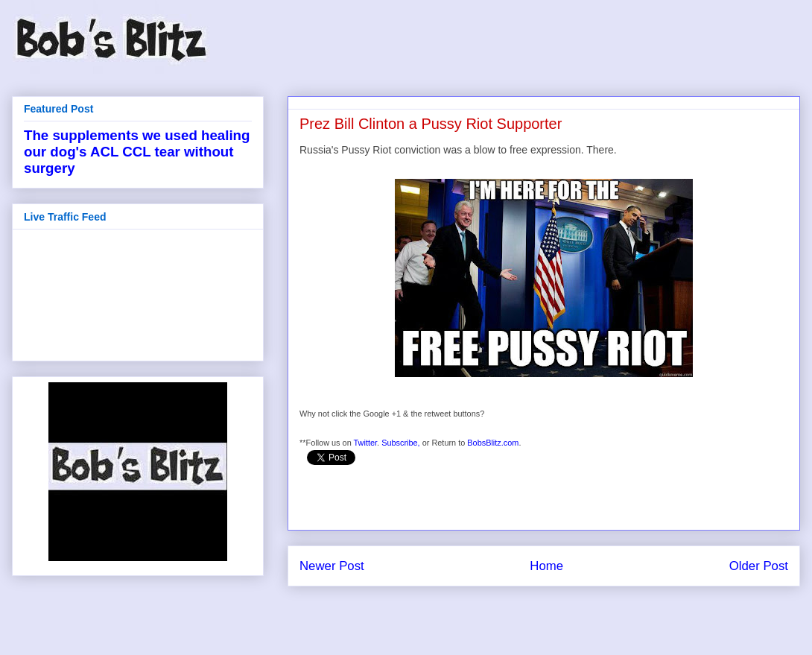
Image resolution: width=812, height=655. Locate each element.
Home (546, 566)
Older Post (759, 566)
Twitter (366, 443)
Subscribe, (401, 443)
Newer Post (332, 566)
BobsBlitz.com (493, 443)
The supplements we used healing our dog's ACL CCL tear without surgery (137, 152)
